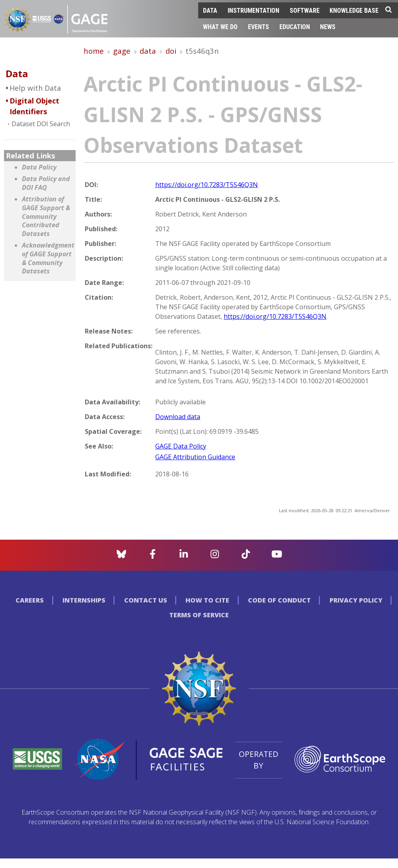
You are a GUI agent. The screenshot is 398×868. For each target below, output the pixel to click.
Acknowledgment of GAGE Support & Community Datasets (47, 258)
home (94, 51)
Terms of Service (199, 615)
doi (171, 51)
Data (210, 10)
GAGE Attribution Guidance (195, 457)
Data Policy (39, 167)
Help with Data (35, 88)
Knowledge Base (354, 10)
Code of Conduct (279, 600)
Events (259, 26)
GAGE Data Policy (181, 446)
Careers (30, 600)
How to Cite (207, 600)
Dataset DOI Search (41, 124)
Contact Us (146, 600)
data (148, 51)
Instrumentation (254, 10)
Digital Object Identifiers (34, 106)
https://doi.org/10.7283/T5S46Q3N (207, 185)
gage (122, 51)
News (328, 26)
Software (305, 10)
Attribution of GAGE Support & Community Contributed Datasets (46, 216)
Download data (178, 417)
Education (295, 26)
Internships (84, 600)
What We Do (220, 26)
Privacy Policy (356, 600)
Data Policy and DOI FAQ (46, 183)
